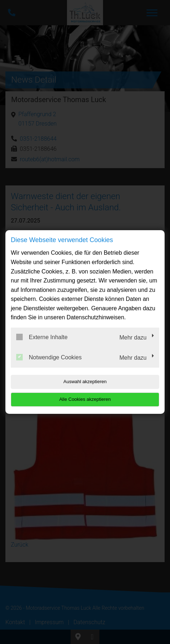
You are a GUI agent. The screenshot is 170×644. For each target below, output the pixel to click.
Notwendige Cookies (49, 357)
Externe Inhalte (42, 337)
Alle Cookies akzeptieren (85, 399)
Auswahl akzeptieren (85, 382)
